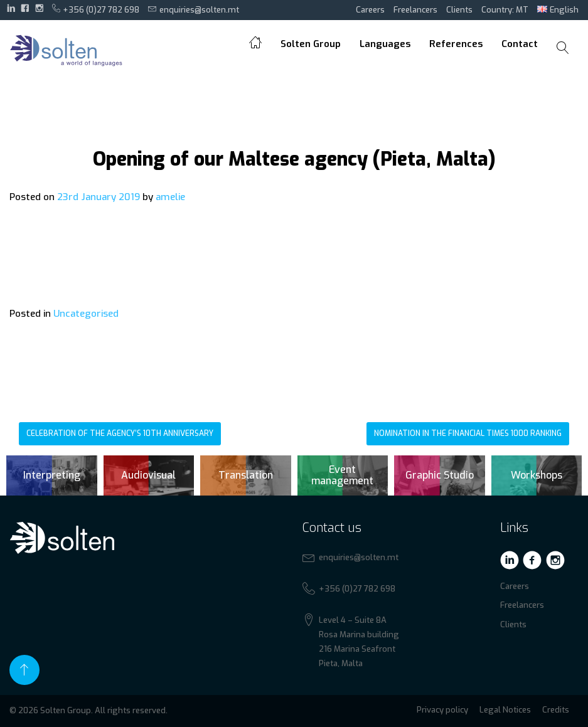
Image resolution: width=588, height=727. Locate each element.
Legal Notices (505, 710)
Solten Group (311, 44)
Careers (370, 10)
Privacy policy (442, 710)
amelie (170, 197)
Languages (385, 44)
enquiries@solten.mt (194, 9)
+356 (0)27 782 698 (96, 9)
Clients (459, 10)
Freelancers (415, 10)
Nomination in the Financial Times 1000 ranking (468, 433)
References (456, 44)
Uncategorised (86, 314)
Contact (520, 44)
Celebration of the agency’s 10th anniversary (120, 433)
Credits (556, 710)
